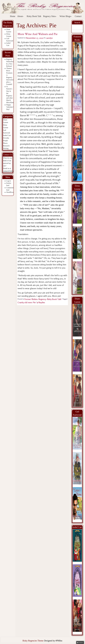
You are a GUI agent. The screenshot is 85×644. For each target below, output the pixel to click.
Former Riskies (31, 299)
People (6, 141)
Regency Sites (50, 16)
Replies (41, 302)
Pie (34, 302)
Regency (42, 299)
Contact (78, 16)
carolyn (49, 38)
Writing (6, 148)
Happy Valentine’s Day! (10, 107)
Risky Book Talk (34, 16)
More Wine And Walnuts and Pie (38, 34)
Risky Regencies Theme (33, 641)
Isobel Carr (7, 135)
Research (6, 146)
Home (13, 16)
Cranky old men (25, 302)
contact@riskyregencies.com (13, 171)
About (20, 16)
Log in (9, 181)
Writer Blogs (66, 16)
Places (5, 143)
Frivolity (6, 138)
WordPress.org (11, 192)
